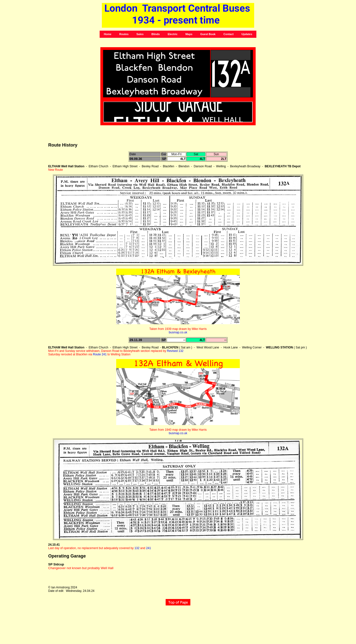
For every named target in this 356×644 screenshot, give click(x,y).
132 (137, 548)
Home (108, 34)
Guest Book (208, 34)
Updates (247, 34)
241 (149, 548)
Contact (229, 34)
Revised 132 (175, 351)
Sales (140, 34)
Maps (189, 34)
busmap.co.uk (178, 332)
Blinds (156, 34)
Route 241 (100, 354)
